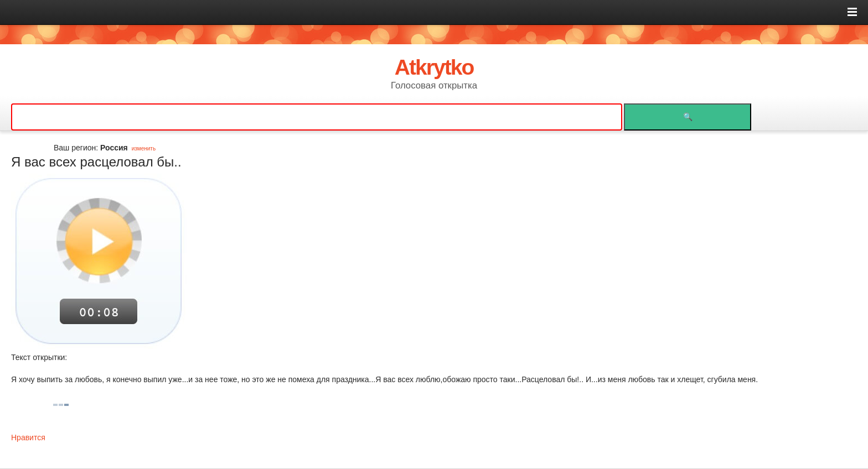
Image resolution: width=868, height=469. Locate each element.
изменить (144, 148)
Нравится (28, 437)
